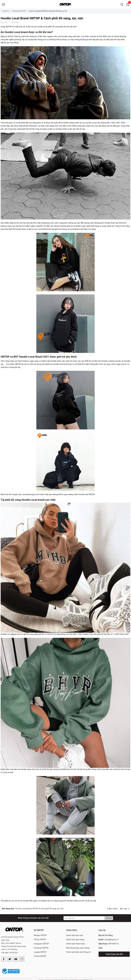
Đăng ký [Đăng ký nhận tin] (109, 919)
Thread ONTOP (40, 957)
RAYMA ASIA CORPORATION (82, 977)
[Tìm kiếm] (122, 5)
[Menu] (4, 5)
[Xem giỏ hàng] (128, 5)
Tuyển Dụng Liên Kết (114, 955)
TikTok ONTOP (40, 941)
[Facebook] (4, 956)
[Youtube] (16, 956)
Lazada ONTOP (40, 953)
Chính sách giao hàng (75, 941)
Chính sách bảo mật (74, 937)
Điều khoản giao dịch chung (78, 949)
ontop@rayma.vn (111, 941)
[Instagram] (22, 956)
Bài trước (113, 910)
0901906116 (113, 945)
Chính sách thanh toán (76, 945)
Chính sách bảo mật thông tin (79, 953)
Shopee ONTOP (40, 937)
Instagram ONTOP (41, 945)
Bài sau (125, 910)
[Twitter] (10, 956)
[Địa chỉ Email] (84, 919)
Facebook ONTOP (41, 949)
